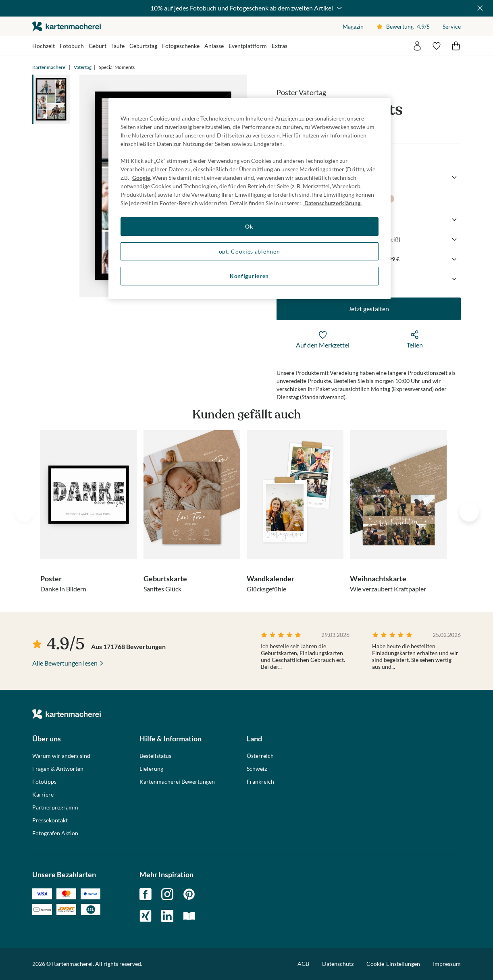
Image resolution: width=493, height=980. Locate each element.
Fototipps (44, 782)
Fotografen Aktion (55, 833)
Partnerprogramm (55, 807)
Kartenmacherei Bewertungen (177, 782)
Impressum (447, 964)
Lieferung (151, 769)
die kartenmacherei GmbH (67, 26)
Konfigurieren (249, 276)
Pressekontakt (50, 820)
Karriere (43, 795)
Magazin (353, 26)
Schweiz (257, 769)
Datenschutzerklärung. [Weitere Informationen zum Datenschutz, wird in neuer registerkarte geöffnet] (332, 203)
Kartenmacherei (49, 67)
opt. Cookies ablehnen (250, 251)
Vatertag (83, 67)
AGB (303, 964)
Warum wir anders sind (61, 756)
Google (141, 178)
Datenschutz (338, 964)
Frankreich (260, 782)
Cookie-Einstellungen (393, 964)
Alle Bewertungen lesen (65, 663)
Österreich (260, 756)
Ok (249, 226)
